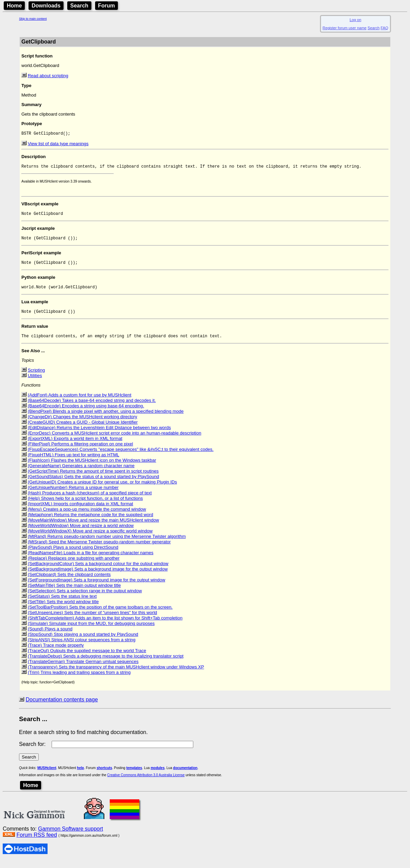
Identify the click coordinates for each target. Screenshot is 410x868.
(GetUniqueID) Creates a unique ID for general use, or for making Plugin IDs (102, 489)
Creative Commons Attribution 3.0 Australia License (146, 782)
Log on (355, 20)
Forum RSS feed (37, 842)
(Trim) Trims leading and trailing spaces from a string (79, 679)
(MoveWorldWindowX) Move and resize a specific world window (90, 538)
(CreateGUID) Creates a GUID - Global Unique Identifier (83, 429)
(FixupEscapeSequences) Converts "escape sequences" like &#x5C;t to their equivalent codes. (121, 456)
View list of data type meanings (58, 144)
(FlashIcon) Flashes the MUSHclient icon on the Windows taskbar (92, 467)
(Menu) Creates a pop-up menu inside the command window (87, 516)
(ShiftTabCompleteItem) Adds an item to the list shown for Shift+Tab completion (105, 625)
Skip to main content (33, 19)
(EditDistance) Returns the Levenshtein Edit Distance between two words (99, 435)
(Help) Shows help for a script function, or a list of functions (85, 505)
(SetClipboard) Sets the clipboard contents (69, 582)
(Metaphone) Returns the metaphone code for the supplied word (91, 522)
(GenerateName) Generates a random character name (81, 473)
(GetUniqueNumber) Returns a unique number (73, 495)
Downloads (46, 6)
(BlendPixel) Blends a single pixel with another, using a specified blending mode (106, 418)
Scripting (37, 377)
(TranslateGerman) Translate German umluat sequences (83, 669)
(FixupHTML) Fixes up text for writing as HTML (74, 462)
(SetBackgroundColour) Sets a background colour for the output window (98, 571)
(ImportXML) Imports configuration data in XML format (81, 511)
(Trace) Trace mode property (56, 652)
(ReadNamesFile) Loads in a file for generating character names (91, 560)
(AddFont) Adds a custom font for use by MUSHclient (80, 402)
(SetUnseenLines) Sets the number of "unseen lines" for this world (93, 620)
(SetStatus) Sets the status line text (62, 603)
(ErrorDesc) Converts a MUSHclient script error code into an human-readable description (115, 440)
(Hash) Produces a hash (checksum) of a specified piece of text (90, 500)
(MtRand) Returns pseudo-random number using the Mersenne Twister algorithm (107, 543)
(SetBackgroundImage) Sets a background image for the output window (98, 576)
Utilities (35, 383)
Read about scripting (48, 76)
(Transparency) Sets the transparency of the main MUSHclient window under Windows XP (116, 674)
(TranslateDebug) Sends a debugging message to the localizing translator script (106, 663)
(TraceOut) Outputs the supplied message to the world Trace (87, 658)
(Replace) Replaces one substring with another (74, 565)
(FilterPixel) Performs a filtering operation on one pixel (81, 451)
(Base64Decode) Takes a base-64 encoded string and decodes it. (92, 407)
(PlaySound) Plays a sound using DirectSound (73, 554)
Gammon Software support (70, 836)
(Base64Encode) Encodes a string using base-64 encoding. (86, 413)
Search (79, 6)
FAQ (385, 28)
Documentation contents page (62, 707)
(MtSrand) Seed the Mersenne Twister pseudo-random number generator (99, 549)
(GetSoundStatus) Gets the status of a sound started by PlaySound (94, 484)
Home (14, 6)
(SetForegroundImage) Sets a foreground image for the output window (97, 587)
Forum (107, 6)
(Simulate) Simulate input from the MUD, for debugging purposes (91, 631)
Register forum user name (345, 28)
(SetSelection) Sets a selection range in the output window (85, 598)
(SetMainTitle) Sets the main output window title (74, 592)
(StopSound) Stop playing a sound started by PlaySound (83, 641)
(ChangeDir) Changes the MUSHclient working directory (83, 424)
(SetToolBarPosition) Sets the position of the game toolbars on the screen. (100, 614)
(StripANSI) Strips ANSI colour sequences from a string (82, 647)
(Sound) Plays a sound (50, 636)
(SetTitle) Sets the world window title (63, 609)
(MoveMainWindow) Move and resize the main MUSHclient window (94, 527)
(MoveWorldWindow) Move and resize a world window (81, 533)
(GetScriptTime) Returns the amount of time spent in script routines (93, 478)
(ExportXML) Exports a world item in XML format (75, 446)
